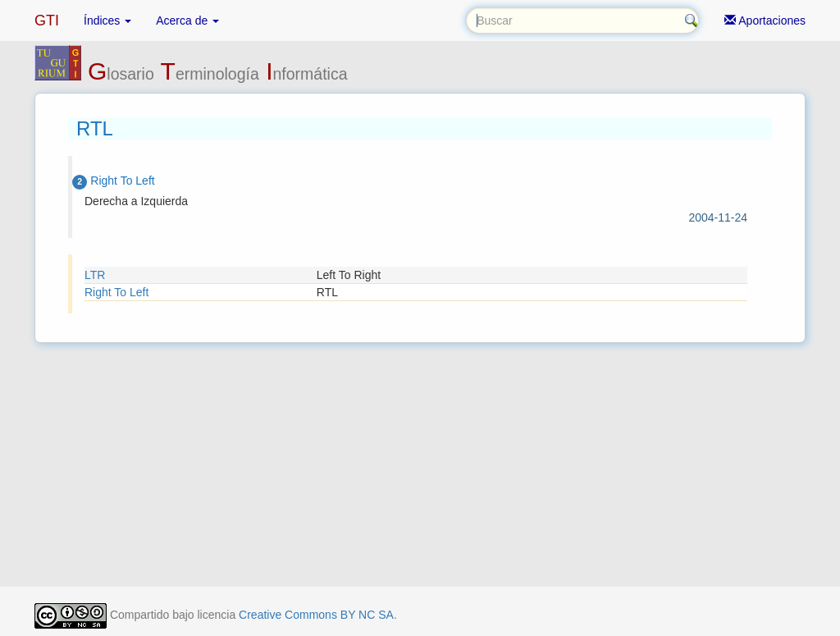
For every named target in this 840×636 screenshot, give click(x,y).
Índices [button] (107, 21)
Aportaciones (765, 21)
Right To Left (116, 292)
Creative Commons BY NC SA (316, 615)
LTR (95, 275)
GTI (47, 21)
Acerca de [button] (187, 21)
